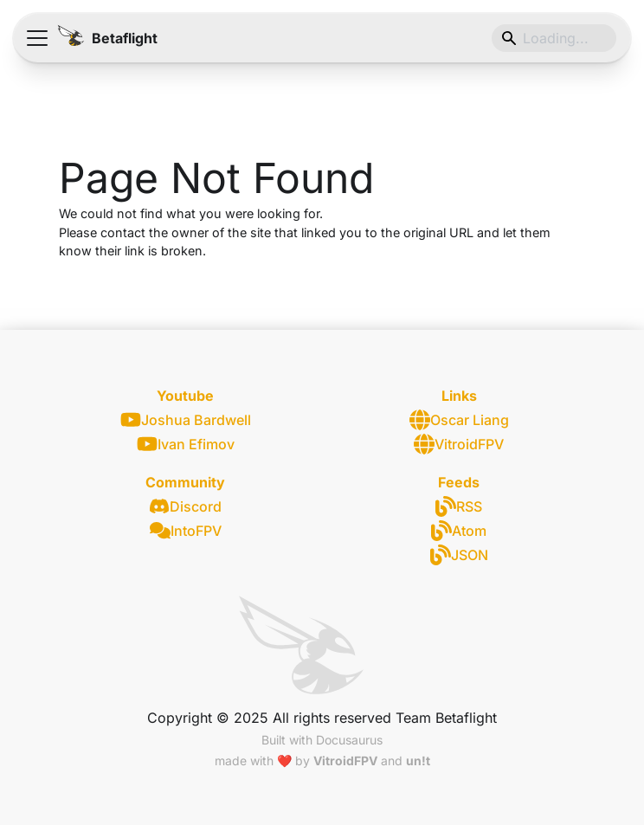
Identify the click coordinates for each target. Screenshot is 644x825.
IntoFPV (186, 531)
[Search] (554, 38)
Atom (459, 531)
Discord (185, 506)
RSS (459, 506)
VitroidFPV (459, 444)
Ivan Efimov (186, 444)
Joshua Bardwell (186, 419)
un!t (418, 761)
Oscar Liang (459, 420)
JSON (459, 555)
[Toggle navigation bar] (37, 38)
